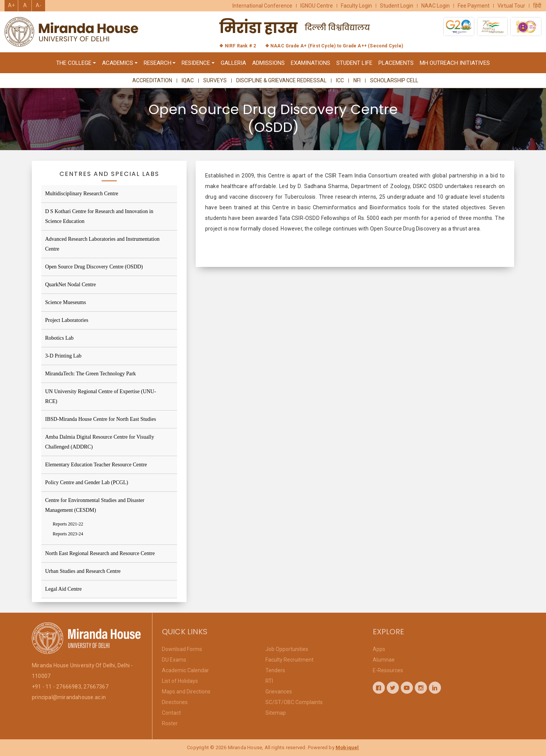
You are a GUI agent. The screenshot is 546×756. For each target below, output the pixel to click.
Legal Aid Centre (63, 589)
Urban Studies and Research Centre (83, 571)
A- (38, 5)
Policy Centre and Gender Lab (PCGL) (87, 482)
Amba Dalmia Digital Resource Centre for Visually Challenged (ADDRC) (100, 442)
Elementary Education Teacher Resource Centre (96, 465)
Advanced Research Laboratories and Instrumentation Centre (102, 244)
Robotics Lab (59, 338)
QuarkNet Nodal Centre (71, 285)
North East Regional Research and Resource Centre (100, 553)
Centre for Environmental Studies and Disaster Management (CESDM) (95, 505)
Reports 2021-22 (68, 524)
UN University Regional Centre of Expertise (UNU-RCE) (100, 396)
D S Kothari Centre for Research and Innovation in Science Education (99, 216)
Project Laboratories (67, 320)
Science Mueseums (66, 302)
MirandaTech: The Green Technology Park (90, 374)
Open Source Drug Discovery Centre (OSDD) (94, 267)
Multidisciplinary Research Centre (82, 194)
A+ (11, 5)
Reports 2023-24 (68, 534)
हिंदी (537, 6)
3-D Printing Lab (63, 356)
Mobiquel (347, 747)
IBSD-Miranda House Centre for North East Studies (100, 419)
